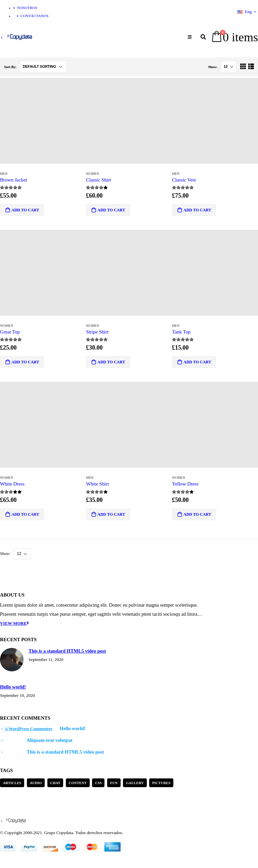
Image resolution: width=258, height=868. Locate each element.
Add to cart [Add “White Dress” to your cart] (25, 514)
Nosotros (25, 8)
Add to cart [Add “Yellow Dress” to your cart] (197, 514)
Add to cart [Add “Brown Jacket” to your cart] (25, 210)
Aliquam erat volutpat (50, 740)
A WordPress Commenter (29, 729)
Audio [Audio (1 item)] (36, 783)
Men (4, 174)
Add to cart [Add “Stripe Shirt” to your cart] (111, 362)
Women (93, 174)
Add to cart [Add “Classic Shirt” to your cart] (111, 210)
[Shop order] (43, 67)
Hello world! (13, 687)
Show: (213, 67)
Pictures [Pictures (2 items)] (161, 783)
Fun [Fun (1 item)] (114, 783)
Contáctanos (33, 16)
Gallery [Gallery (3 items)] (135, 783)
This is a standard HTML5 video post (67, 651)
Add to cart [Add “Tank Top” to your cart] (197, 362)
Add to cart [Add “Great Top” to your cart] (25, 362)
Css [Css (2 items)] (98, 783)
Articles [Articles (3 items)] (12, 783)
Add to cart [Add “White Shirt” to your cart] (111, 514)
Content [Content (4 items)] (78, 783)
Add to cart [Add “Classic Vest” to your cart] (197, 210)
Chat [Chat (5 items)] (55, 783)
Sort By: (11, 67)
